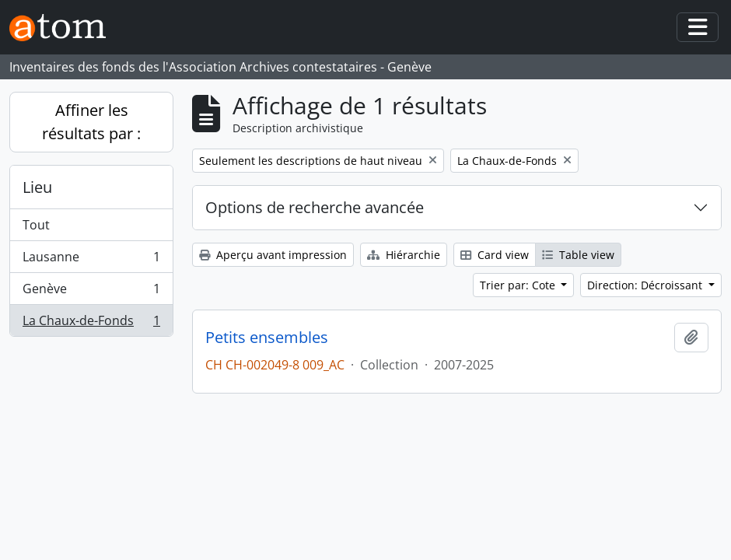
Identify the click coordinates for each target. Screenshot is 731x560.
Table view (578, 255)
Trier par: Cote (519, 285)
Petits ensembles (267, 338)
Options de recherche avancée (315, 207)
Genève (91, 292)
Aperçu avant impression (273, 255)
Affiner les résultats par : (91, 122)
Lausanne (91, 260)
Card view (495, 255)
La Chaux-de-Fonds (91, 324)
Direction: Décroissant (646, 285)
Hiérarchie (404, 255)
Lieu (37, 187)
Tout (36, 225)
